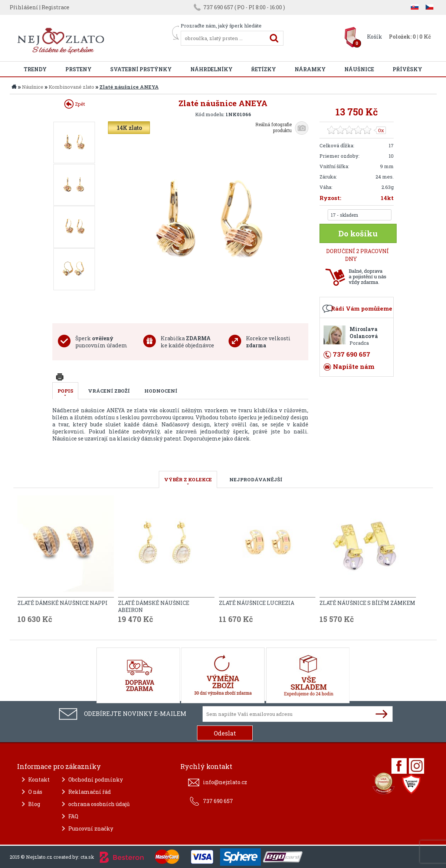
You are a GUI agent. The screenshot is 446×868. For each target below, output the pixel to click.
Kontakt (39, 779)
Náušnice (359, 69)
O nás (35, 792)
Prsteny (78, 69)
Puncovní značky (91, 828)
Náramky (310, 69)
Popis (65, 391)
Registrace (55, 7)
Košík (375, 37)
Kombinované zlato (71, 87)
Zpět (75, 104)
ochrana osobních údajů (99, 804)
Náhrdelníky (211, 69)
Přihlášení (24, 7)
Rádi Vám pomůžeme (362, 308)
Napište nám (354, 366)
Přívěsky (407, 69)
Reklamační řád (90, 792)
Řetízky (264, 69)
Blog (34, 804)
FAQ (73, 816)
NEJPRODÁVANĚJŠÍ (256, 479)
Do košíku (358, 233)
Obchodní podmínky (96, 779)
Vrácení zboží (109, 391)
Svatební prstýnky (141, 69)
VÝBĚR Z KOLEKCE (188, 479)
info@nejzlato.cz (225, 782)
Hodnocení (161, 391)
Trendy (35, 69)
